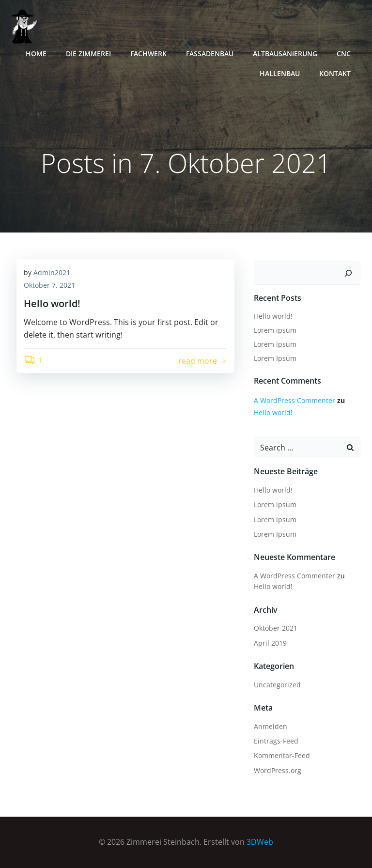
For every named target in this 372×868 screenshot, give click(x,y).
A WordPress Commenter (294, 400)
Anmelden (271, 726)
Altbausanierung (285, 54)
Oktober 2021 (276, 628)
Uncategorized (277, 685)
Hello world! (273, 316)
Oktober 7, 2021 (49, 285)
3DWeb (260, 842)
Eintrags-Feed (276, 741)
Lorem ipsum (275, 330)
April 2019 (270, 643)
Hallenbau (280, 73)
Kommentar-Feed (282, 755)
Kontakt (335, 73)
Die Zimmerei (88, 54)
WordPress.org (278, 770)
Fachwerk (148, 54)
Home (36, 54)
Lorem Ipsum (275, 358)
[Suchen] (348, 273)
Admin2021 (52, 272)
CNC (344, 54)
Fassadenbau (210, 54)
